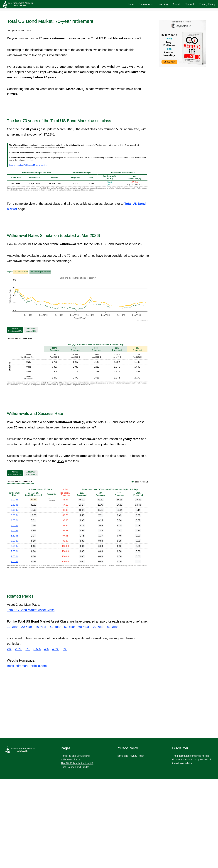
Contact (189, 4)
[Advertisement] (99, 704)
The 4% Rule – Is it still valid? (77, 763)
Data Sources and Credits (75, 767)
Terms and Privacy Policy (131, 756)
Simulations (146, 4)
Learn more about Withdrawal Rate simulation (28, 165)
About (176, 4)
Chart (145, 482)
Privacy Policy (207, 4)
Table (136, 482)
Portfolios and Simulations (75, 756)
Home (130, 4)
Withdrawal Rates (70, 760)
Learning (163, 4)
